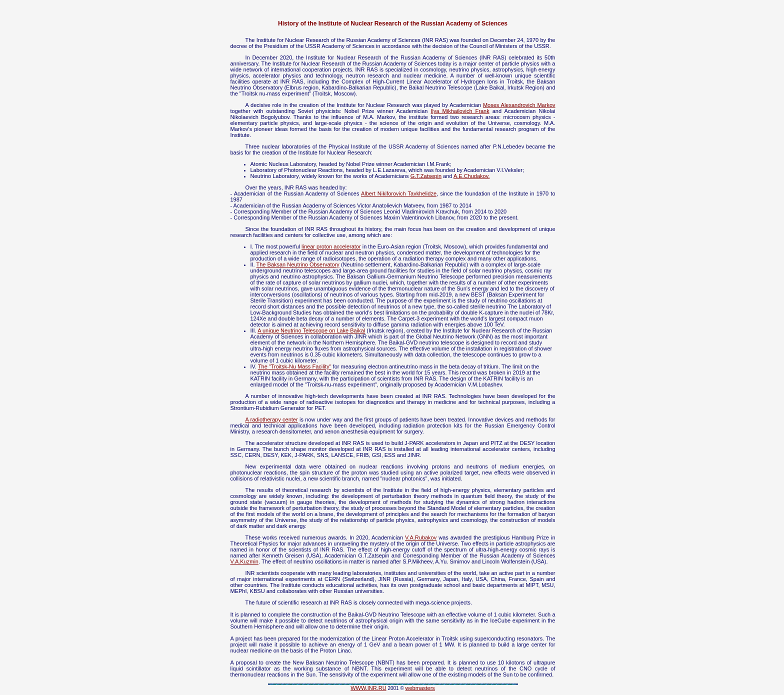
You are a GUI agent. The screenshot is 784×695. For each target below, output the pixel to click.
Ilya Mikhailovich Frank (460, 111)
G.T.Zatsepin (426, 176)
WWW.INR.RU (368, 688)
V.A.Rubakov (421, 537)
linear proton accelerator (331, 246)
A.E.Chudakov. (472, 176)
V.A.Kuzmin (244, 561)
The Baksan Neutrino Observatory (298, 264)
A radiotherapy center (272, 419)
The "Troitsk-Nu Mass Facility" (295, 366)
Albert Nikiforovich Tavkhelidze (399, 193)
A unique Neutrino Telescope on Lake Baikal (311, 330)
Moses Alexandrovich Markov (519, 105)
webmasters (420, 688)
